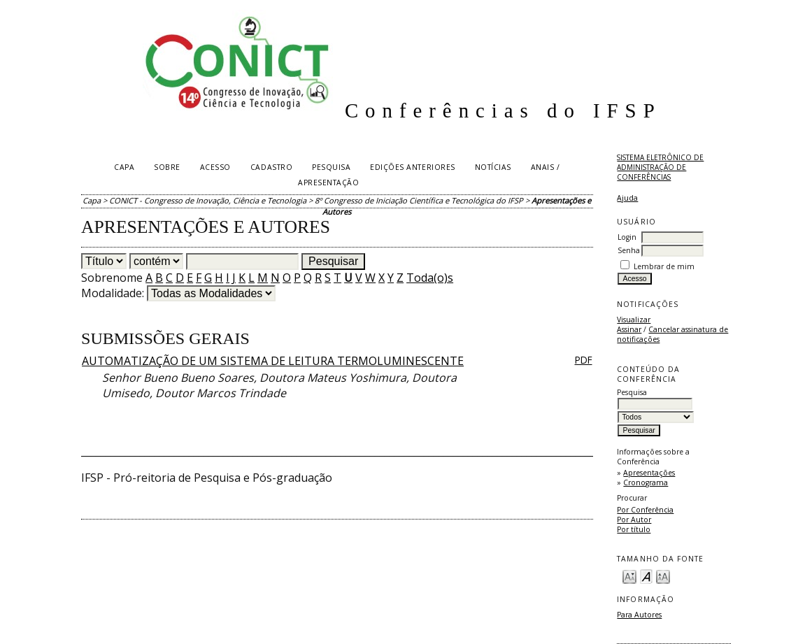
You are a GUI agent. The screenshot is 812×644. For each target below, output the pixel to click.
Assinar (629, 329)
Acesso (215, 167)
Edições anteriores (412, 167)
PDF (584, 360)
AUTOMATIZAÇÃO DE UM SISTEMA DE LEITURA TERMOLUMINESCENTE (273, 361)
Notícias (493, 167)
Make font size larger (663, 576)
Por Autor (634, 520)
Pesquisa (331, 167)
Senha (629, 250)
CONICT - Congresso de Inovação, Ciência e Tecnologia (208, 200)
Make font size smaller (629, 576)
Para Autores (639, 615)
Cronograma (646, 482)
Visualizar (634, 320)
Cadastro (271, 167)
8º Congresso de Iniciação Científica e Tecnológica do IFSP (419, 200)
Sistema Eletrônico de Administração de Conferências (660, 167)
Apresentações (649, 473)
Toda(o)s (430, 278)
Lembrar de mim (664, 266)
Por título (634, 529)
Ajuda (627, 198)
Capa (124, 167)
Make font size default (646, 576)
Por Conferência (645, 510)
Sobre (167, 167)
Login (627, 237)
